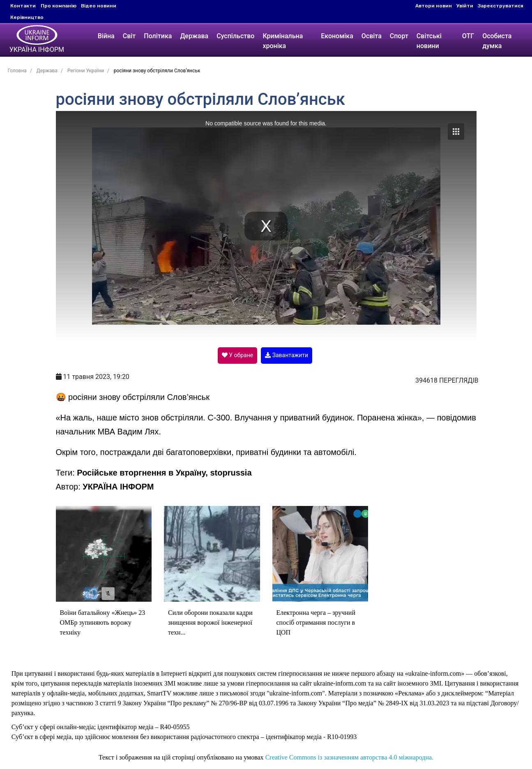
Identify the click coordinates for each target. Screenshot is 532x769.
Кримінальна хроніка (283, 41)
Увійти (465, 6)
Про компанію (59, 6)
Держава (194, 36)
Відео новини (99, 6)
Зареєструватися (501, 6)
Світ (129, 36)
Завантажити (287, 355)
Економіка (337, 36)
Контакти (23, 6)
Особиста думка (497, 41)
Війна (106, 36)
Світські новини (429, 41)
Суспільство (235, 36)
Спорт (399, 36)
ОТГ (468, 36)
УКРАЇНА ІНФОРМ (118, 487)
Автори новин (434, 6)
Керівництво (27, 17)
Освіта (372, 36)
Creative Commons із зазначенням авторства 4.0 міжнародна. (349, 757)
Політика (158, 36)
